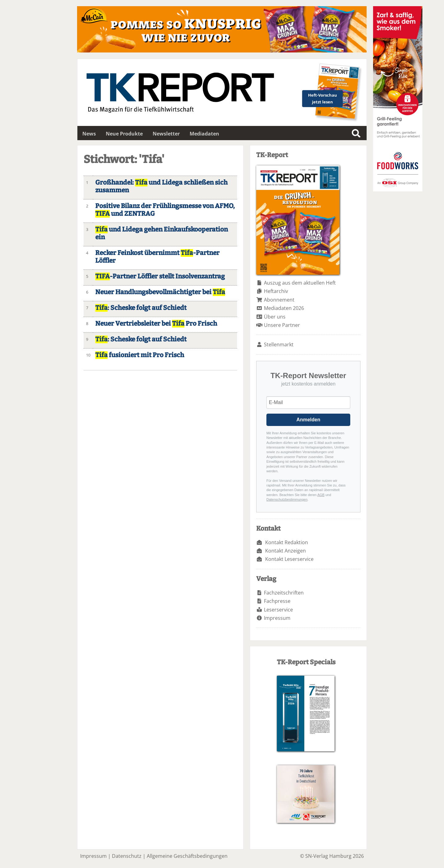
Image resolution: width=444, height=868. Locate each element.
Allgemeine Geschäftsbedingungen (187, 856)
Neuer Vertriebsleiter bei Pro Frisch (156, 324)
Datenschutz (127, 856)
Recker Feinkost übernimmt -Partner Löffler (157, 257)
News (89, 134)
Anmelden (308, 420)
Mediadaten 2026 (284, 308)
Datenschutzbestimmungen (287, 499)
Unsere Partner (282, 325)
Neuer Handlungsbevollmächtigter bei (160, 292)
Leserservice (278, 610)
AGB (321, 495)
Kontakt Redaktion (287, 542)
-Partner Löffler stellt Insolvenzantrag (160, 276)
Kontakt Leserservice (289, 559)
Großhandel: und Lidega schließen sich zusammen (161, 186)
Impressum (277, 618)
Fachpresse (277, 601)
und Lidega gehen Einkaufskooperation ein (162, 233)
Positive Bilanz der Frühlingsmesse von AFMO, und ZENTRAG (165, 210)
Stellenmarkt (279, 344)
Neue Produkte (124, 134)
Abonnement (279, 300)
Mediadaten (204, 134)
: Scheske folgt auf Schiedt (141, 308)
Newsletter (166, 134)
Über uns (275, 317)
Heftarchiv (276, 291)
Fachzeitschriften (284, 593)
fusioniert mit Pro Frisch (140, 355)
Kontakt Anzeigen (286, 551)
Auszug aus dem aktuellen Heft (300, 283)
